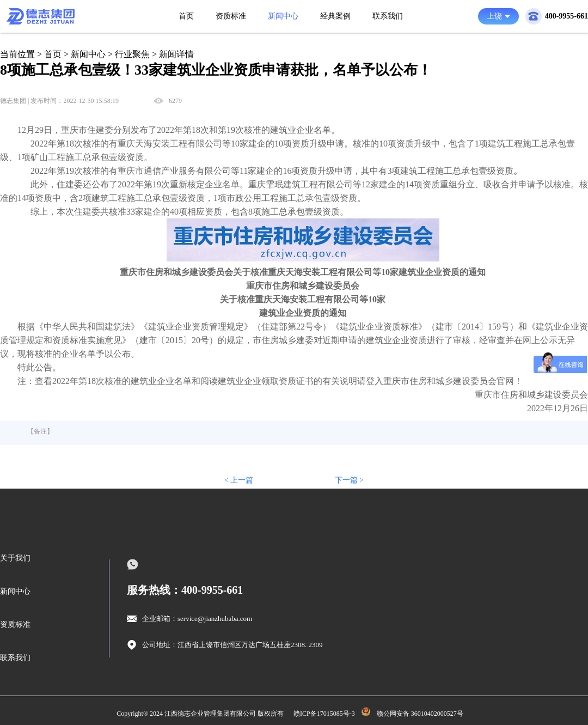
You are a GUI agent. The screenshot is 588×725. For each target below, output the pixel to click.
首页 (186, 16)
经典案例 (335, 16)
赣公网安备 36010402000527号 (420, 714)
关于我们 (15, 558)
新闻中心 (283, 16)
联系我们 (388, 16)
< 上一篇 (239, 480)
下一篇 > (349, 480)
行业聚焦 (132, 54)
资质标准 (231, 16)
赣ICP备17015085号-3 (324, 714)
